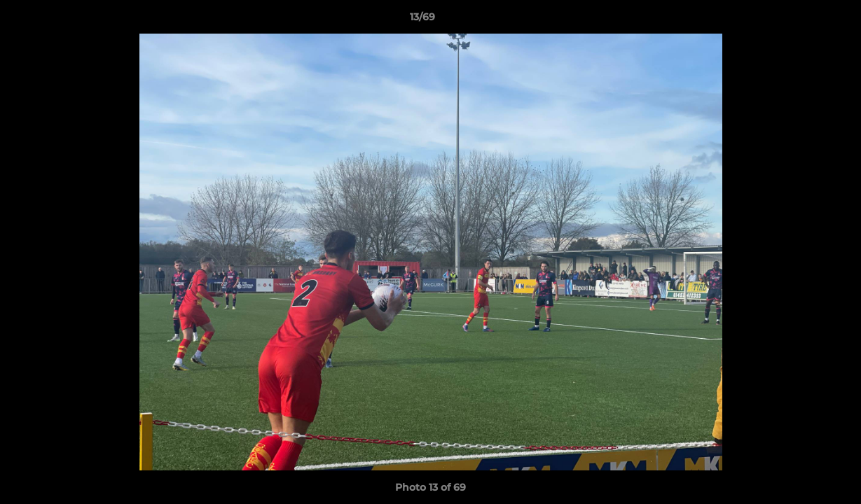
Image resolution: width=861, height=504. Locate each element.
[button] (802, 20)
